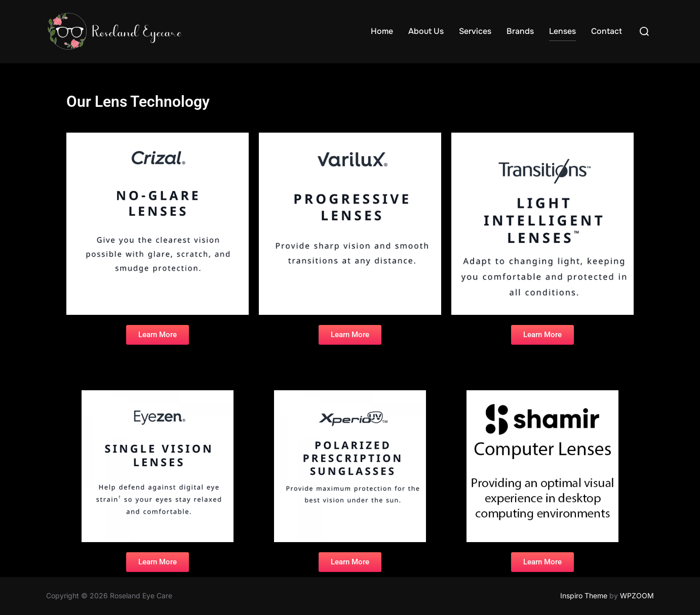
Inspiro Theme (584, 596)
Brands (520, 31)
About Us (426, 31)
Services (475, 31)
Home (382, 31)
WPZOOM (637, 596)
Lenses (562, 31)
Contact (607, 31)
